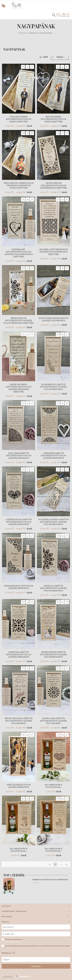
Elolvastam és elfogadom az (13, 940)
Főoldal (22, 33)
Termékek (33, 33)
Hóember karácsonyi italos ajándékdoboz (50, 879)
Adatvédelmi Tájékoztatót (14, 942)
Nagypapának (46, 33)
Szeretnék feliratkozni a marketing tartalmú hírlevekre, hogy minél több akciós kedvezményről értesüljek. (36, 947)
